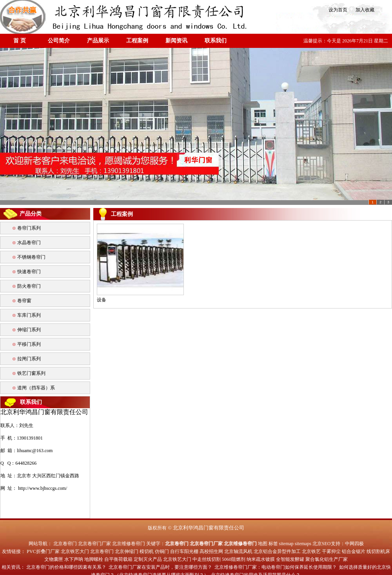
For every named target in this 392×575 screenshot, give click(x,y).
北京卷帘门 (65, 544)
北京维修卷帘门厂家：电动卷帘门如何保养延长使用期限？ (276, 567)
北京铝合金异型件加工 (277, 551)
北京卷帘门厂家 (94, 544)
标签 (273, 544)
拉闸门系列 (29, 359)
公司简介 (59, 41)
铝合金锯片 (354, 551)
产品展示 (98, 41)
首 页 (20, 41)
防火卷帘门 (29, 286)
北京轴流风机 (238, 551)
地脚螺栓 (94, 559)
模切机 (147, 551)
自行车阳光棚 (184, 551)
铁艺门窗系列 (31, 373)
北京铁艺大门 (75, 551)
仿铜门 (162, 551)
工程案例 (137, 41)
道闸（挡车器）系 (36, 388)
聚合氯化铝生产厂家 (327, 559)
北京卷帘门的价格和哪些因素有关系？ (66, 567)
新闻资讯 (176, 41)
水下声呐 (74, 559)
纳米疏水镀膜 (261, 559)
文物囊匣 (54, 559)
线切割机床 (378, 551)
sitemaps (303, 544)
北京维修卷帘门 (129, 544)
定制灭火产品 (148, 559)
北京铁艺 (311, 551)
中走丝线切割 (207, 559)
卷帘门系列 (29, 228)
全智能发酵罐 (290, 559)
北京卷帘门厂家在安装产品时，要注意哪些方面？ (160, 567)
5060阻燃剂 (234, 559)
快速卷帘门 (29, 272)
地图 (263, 544)
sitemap (286, 544)
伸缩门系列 (29, 330)
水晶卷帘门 (29, 243)
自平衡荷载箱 (118, 559)
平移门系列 (29, 344)
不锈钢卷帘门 (31, 257)
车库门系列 (29, 315)
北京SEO (322, 544)
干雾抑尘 (331, 551)
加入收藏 (363, 10)
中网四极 (354, 544)
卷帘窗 (24, 301)
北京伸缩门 (127, 551)
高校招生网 (211, 551)
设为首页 (337, 10)
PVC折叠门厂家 (43, 551)
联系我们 (216, 41)
